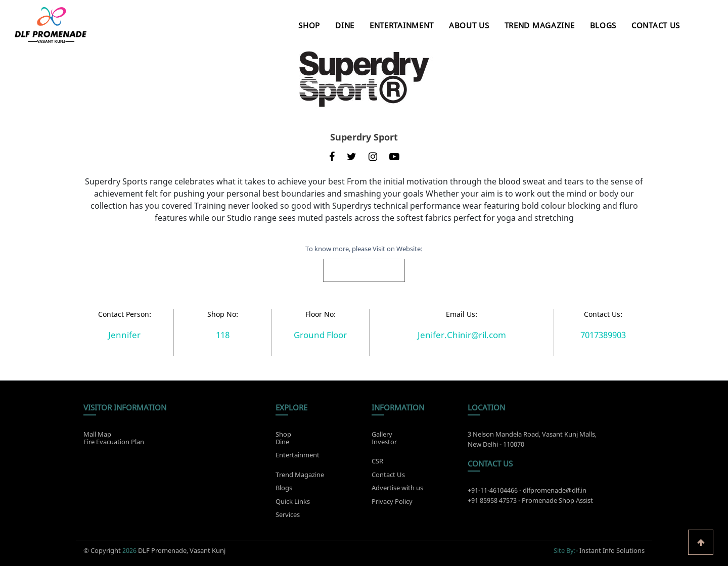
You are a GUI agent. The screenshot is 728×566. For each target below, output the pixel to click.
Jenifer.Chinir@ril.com (462, 335)
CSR (377, 464)
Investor (384, 439)
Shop (309, 25)
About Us (469, 25)
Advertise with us (397, 491)
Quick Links (293, 504)
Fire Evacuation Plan (114, 439)
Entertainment (402, 25)
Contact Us (656, 25)
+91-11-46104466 (493, 493)
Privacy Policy (392, 504)
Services (288, 517)
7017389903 (603, 335)
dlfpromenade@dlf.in (555, 493)
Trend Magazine (540, 25)
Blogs (603, 25)
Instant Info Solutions (612, 548)
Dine (345, 25)
